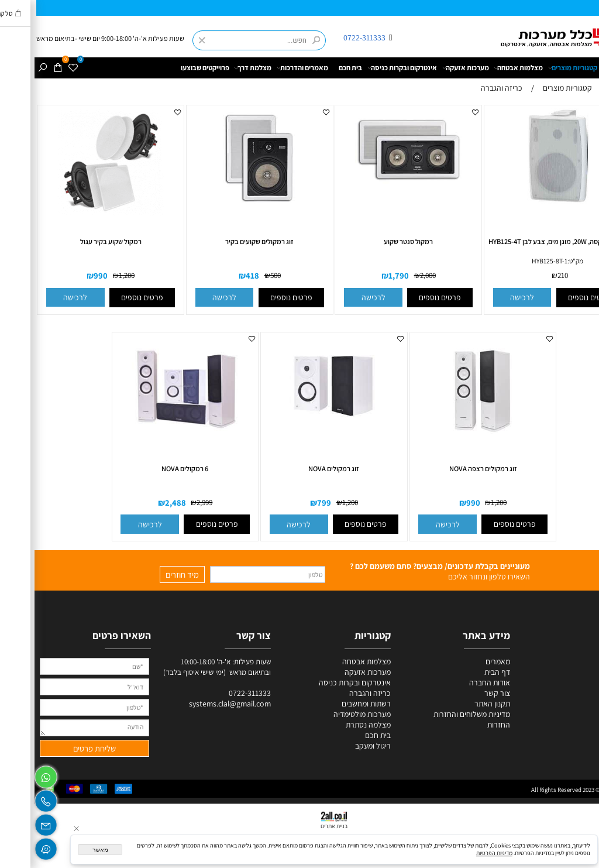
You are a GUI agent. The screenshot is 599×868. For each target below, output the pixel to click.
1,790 (364, 276)
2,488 (141, 502)
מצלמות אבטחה (484, 68)
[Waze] (11, 846)
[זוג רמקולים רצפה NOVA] (449, 442)
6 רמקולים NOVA (150, 469)
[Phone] (11, 799)
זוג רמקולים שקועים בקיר (225, 241)
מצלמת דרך (218, 68)
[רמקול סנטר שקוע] (374, 189)
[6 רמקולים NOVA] (151, 435)
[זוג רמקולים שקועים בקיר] (225, 207)
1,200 (92, 276)
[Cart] (24, 68)
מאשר (66, 850)
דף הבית (585, 68)
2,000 (393, 276)
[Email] (11, 822)
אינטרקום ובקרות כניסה (368, 68)
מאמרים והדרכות (268, 68)
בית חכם (316, 68)
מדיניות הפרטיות (460, 853)
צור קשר (463, 693)
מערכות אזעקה (431, 68)
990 (66, 276)
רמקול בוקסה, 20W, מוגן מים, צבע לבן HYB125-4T (523, 241)
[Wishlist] (39, 68)
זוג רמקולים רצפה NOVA (449, 469)
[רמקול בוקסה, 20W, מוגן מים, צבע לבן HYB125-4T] (523, 204)
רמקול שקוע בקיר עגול (76, 241)
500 (241, 276)
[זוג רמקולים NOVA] (299, 431)
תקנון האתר (458, 704)
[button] (488, 298)
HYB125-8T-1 (515, 261)
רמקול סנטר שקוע (374, 241)
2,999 (170, 502)
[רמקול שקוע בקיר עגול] (76, 215)
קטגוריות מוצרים (538, 68)
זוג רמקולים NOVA (299, 469)
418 (218, 276)
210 (528, 276)
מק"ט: (541, 261)
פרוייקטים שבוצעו (171, 68)
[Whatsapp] (11, 775)
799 (290, 502)
